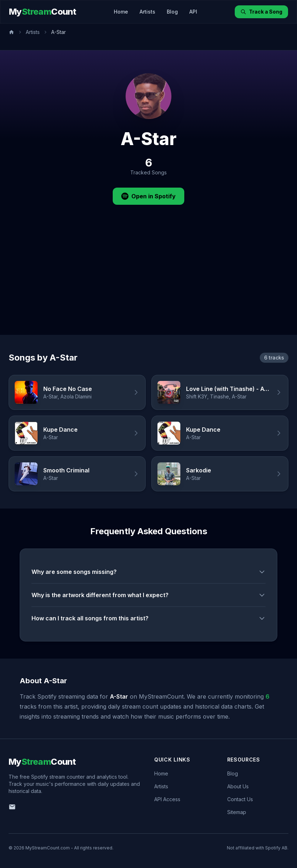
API (193, 12)
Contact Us (240, 799)
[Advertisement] (148, 281)
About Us (238, 786)
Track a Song (261, 12)
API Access (167, 799)
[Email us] (12, 807)
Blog (172, 12)
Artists (147, 12)
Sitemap (237, 812)
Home (121, 12)
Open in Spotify (148, 196)
